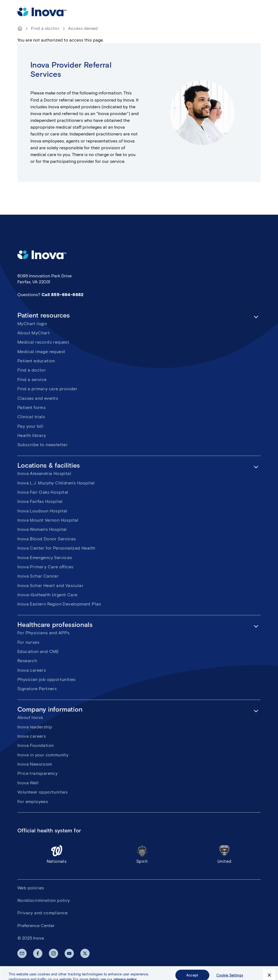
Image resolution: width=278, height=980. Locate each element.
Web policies (31, 888)
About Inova (30, 717)
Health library (32, 435)
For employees (33, 802)
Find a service (32, 380)
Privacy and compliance (43, 913)
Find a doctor (45, 28)
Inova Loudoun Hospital (42, 511)
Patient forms (31, 407)
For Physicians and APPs (43, 633)
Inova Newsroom (35, 764)
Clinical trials (31, 417)
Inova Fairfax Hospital (40, 501)
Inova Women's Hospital (42, 529)
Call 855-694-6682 (63, 295)
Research (27, 661)
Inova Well (28, 783)
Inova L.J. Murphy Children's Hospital (56, 483)
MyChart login (32, 324)
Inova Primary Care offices (45, 567)
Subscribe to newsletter (42, 445)
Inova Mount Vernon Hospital (48, 520)
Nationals (57, 854)
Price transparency (37, 773)
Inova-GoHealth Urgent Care (47, 595)
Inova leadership (35, 727)
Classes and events (38, 398)
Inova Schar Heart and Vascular (50, 586)
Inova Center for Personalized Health (56, 548)
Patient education (36, 361)
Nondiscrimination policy (44, 900)
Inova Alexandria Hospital (44, 473)
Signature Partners (37, 689)
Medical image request (41, 352)
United (224, 854)
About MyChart (34, 333)
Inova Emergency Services (45, 558)
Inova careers (32, 670)
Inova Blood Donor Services (47, 539)
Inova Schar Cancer (38, 576)
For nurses (28, 642)
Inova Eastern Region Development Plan (59, 604)
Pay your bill (30, 426)
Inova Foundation (36, 745)
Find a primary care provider (47, 389)
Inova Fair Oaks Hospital (43, 492)
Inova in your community (43, 755)
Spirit (142, 854)
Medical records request (43, 342)
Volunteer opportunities (42, 792)
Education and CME (38, 651)
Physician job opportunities (47, 679)
